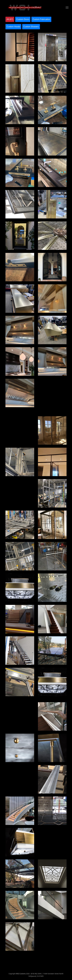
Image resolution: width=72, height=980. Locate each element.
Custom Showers (31, 27)
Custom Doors (23, 19)
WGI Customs (21, 974)
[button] (67, 7)
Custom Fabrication (41, 19)
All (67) (10, 19)
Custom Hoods (13, 27)
